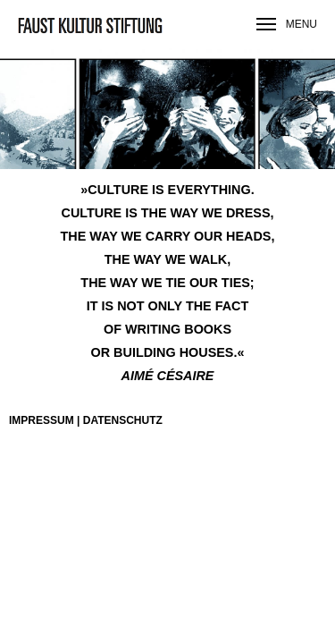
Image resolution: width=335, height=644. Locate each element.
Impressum (42, 420)
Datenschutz (123, 420)
